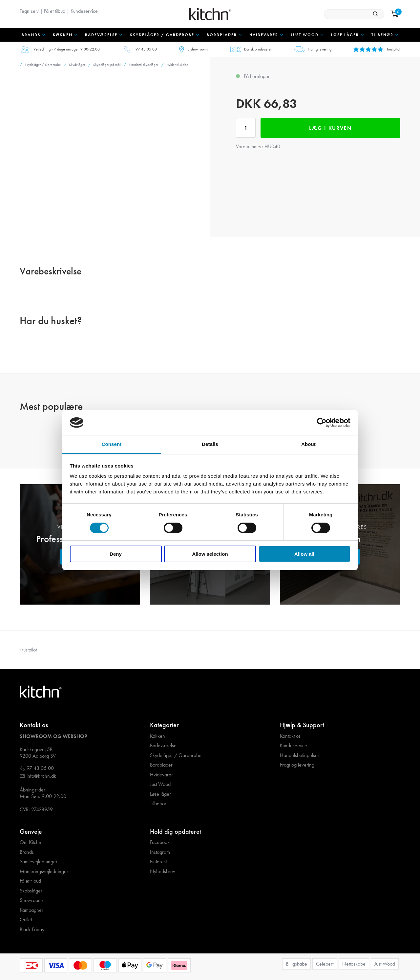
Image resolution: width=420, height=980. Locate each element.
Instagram (160, 852)
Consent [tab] (112, 444)
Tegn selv (29, 11)
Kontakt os (290, 736)
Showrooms (32, 900)
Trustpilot (28, 650)
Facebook (160, 842)
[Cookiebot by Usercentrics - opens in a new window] (322, 423)
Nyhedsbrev (163, 871)
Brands (27, 852)
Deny (116, 554)
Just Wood (160, 784)
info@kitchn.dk (41, 776)
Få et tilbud (55, 11)
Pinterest (158, 862)
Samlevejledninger (39, 862)
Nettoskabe (354, 964)
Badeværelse (163, 746)
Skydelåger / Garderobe (176, 755)
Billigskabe (296, 964)
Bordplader (161, 765)
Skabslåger (31, 891)
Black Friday (32, 930)
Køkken (157, 736)
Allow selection (210, 554)
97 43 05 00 (146, 49)
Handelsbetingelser (300, 755)
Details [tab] (210, 444)
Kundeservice (84, 11)
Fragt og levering (297, 765)
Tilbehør (158, 804)
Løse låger (160, 794)
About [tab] (308, 444)
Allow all (304, 554)
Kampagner (31, 910)
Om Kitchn (31, 842)
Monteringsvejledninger (44, 871)
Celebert (325, 964)
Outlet (26, 920)
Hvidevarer (161, 775)
